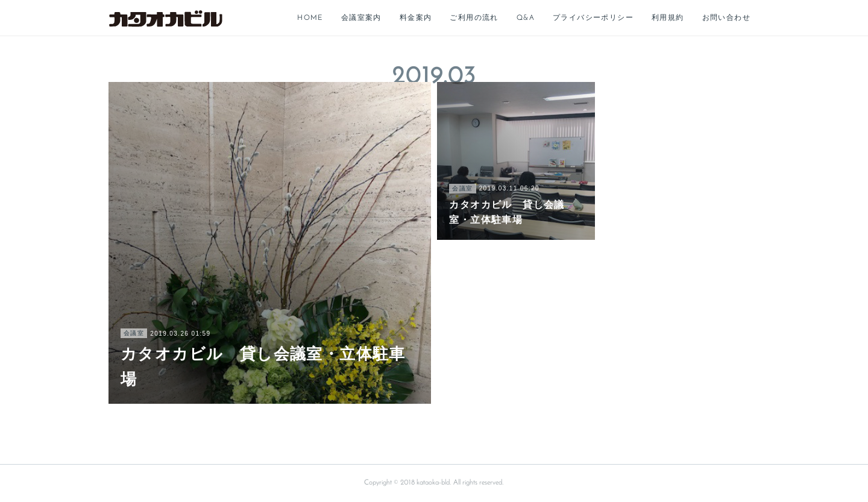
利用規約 (668, 18)
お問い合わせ (726, 18)
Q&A (526, 18)
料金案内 (416, 18)
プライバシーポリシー (593, 18)
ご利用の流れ (474, 18)
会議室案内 (361, 18)
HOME (310, 18)
